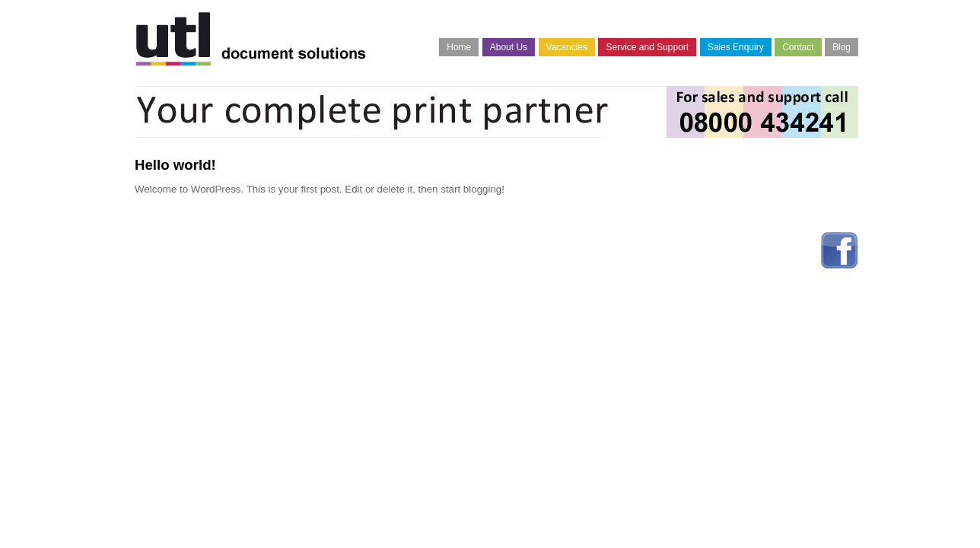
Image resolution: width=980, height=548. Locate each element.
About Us (509, 47)
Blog (842, 47)
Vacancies (567, 47)
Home (459, 47)
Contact (798, 47)
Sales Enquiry (736, 47)
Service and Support (647, 47)
